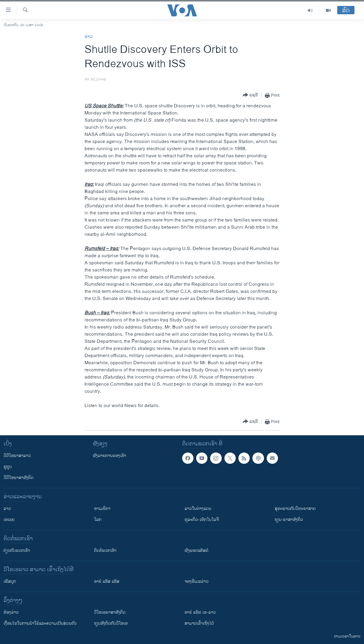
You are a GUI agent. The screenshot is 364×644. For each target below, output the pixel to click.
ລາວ (7, 509)
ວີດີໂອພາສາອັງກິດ (19, 478)
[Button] (250, 95)
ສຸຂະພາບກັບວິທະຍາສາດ (295, 509)
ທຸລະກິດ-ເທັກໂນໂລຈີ (202, 520)
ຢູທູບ (8, 467)
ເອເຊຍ (9, 520)
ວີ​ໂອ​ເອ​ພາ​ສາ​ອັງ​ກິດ (110, 612)
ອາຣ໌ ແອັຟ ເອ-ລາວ (200, 612)
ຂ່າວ (89, 37)
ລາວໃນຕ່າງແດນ (198, 509)
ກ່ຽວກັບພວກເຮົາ (17, 550)
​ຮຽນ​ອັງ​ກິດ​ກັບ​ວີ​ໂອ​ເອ (111, 623)
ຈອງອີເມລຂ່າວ (197, 581)
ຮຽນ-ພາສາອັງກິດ (289, 520)
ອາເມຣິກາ (102, 509)
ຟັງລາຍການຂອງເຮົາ (110, 456)
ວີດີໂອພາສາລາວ (17, 456)
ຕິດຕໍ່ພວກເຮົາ (105, 550)
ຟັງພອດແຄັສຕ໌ (196, 550)
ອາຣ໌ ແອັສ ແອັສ (107, 581)
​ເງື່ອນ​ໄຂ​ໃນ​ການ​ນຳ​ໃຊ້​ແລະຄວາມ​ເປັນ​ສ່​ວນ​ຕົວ (40, 623)
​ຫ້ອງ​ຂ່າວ (11, 612)
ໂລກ (98, 520)
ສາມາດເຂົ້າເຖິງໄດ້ (199, 623)
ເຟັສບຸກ (10, 581)
